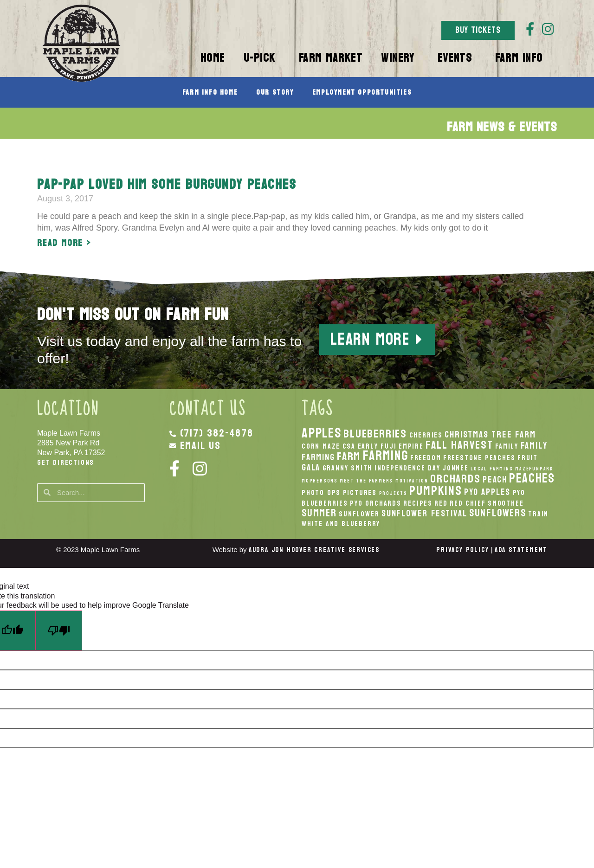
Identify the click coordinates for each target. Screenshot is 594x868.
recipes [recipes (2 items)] (418, 503)
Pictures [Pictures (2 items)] (360, 493)
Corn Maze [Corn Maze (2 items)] (321, 446)
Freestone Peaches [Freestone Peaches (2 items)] (479, 458)
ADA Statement (521, 550)
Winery (400, 58)
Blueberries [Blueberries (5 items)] (375, 434)
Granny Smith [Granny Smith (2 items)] (348, 468)
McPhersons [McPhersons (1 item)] (320, 481)
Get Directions (66, 462)
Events (457, 58)
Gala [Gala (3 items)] (311, 467)
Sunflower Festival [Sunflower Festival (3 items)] (424, 513)
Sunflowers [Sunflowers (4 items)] (498, 513)
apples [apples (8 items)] (322, 433)
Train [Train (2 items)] (538, 514)
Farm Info (521, 58)
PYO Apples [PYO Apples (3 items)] (487, 492)
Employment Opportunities (362, 92)
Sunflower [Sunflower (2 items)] (359, 514)
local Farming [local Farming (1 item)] (492, 469)
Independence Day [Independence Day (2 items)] (407, 468)
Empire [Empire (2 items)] (411, 446)
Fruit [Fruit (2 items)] (528, 458)
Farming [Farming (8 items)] (386, 456)
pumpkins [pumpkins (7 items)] (436, 491)
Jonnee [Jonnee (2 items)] (455, 468)
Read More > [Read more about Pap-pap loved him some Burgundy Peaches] (64, 243)
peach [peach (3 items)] (495, 479)
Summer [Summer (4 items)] (319, 513)
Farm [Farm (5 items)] (349, 457)
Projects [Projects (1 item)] (393, 493)
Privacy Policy (462, 550)
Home (213, 58)
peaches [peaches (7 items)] (532, 478)
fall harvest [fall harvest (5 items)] (459, 445)
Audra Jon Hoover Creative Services (314, 550)
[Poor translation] (59, 631)
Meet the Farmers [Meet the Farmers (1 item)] (366, 481)
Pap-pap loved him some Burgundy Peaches (167, 184)
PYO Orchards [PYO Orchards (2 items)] (376, 503)
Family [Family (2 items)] (507, 446)
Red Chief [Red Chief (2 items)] (468, 503)
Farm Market (331, 58)
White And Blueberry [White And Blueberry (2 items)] (341, 524)
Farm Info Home (210, 92)
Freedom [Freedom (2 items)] (426, 458)
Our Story (275, 92)
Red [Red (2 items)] (441, 503)
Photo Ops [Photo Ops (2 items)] (321, 493)
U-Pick (262, 58)
